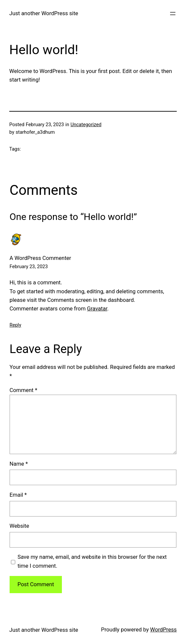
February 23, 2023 (29, 267)
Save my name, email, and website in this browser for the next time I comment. (92, 561)
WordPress (163, 630)
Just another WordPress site (44, 13)
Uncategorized (86, 125)
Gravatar (97, 309)
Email (18, 495)
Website (19, 526)
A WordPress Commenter (40, 258)
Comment (23, 390)
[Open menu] (173, 14)
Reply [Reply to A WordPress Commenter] (15, 325)
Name (19, 464)
